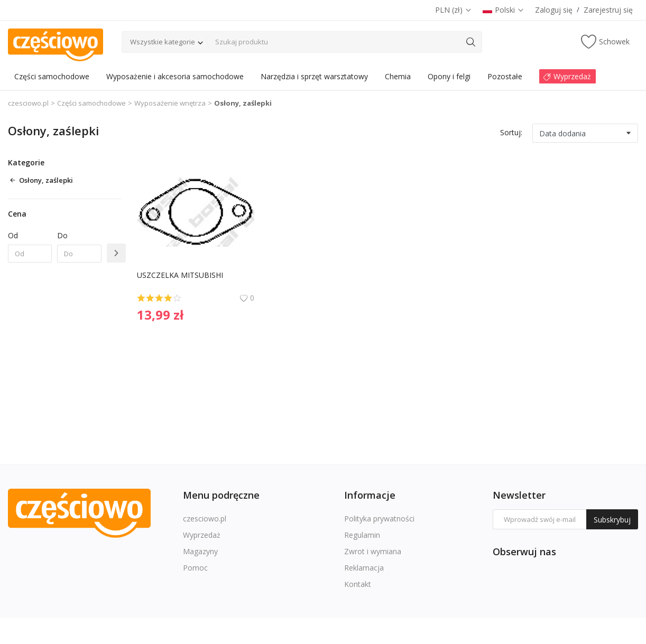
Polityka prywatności (379, 519)
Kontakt (358, 584)
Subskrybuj (612, 520)
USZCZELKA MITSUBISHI (180, 275)
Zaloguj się (554, 10)
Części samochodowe (91, 103)
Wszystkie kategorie (163, 42)
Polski (504, 10)
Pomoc (195, 568)
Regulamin (362, 535)
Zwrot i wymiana (373, 551)
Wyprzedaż (202, 535)
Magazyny (200, 551)
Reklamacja (364, 568)
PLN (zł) (454, 10)
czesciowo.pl (28, 103)
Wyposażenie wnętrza (170, 103)
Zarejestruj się (608, 10)
